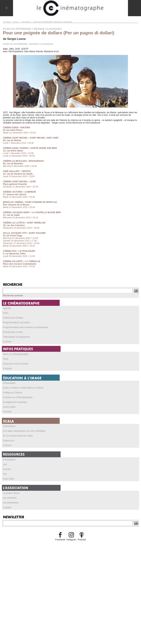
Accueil (7, 22)
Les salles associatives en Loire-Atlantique (24, 431)
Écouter (7, 469)
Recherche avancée (13, 296)
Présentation (9, 383)
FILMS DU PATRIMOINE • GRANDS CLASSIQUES (51, 22)
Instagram (71, 540)
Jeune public (9, 407)
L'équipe (7, 507)
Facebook (60, 540)
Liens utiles (8, 479)
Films (6, 313)
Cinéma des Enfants (13, 318)
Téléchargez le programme (16, 337)
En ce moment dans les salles (18, 436)
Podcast (81, 540)
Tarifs (6, 359)
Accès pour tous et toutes (15, 364)
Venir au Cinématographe (15, 354)
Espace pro (9, 441)
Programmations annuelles (16, 323)
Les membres (10, 498)
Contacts (7, 368)
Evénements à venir (13, 332)
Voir (5, 474)
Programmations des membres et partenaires (25, 327)
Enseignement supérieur (15, 402)
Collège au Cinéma (12, 393)
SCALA (16, 22)
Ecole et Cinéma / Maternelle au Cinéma (23, 388)
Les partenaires (11, 503)
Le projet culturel (11, 493)
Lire (5, 464)
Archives (25, 22)
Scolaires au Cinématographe (17, 397)
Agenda (7, 308)
